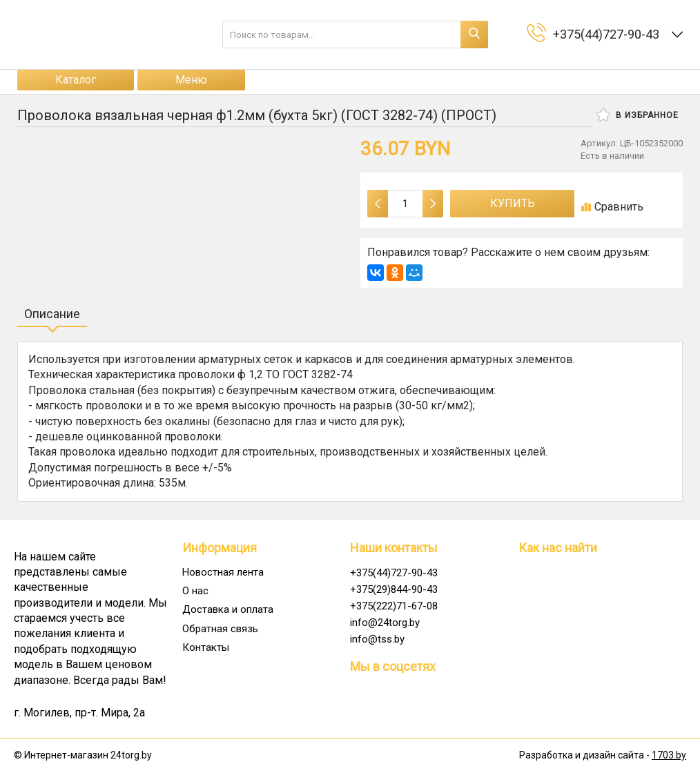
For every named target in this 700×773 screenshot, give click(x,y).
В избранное (638, 115)
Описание (52, 314)
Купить (513, 203)
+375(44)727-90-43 (394, 573)
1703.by (669, 755)
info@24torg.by (385, 623)
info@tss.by (377, 639)
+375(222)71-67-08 (394, 606)
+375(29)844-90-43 (394, 589)
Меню (191, 80)
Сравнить (612, 207)
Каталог (76, 80)
